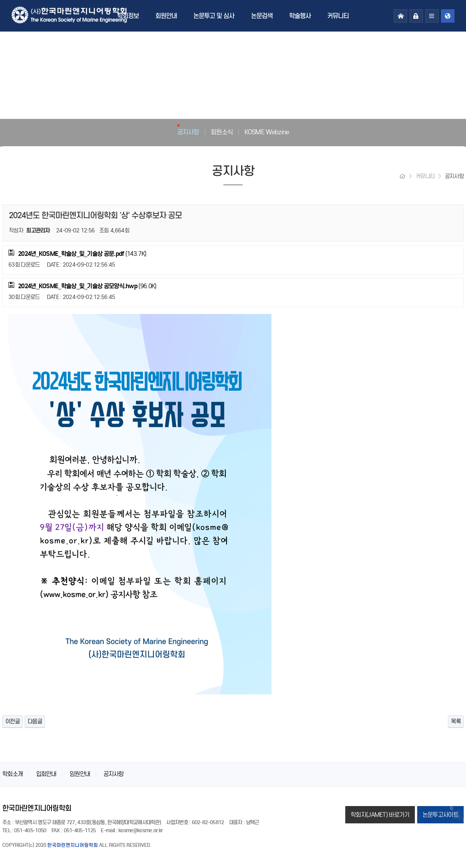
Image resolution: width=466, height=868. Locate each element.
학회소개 (12, 774)
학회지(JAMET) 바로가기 (380, 815)
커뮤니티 (338, 16)
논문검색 (262, 16)
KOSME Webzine (267, 132)
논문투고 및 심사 (214, 16)
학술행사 (300, 16)
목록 (456, 721)
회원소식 (222, 132)
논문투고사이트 (440, 815)
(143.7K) (77, 254)
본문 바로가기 (0, 0)
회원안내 (166, 16)
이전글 (12, 721)
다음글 (35, 721)
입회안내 (46, 774)
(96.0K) (82, 286)
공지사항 (188, 132)
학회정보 (128, 16)
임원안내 (80, 774)
